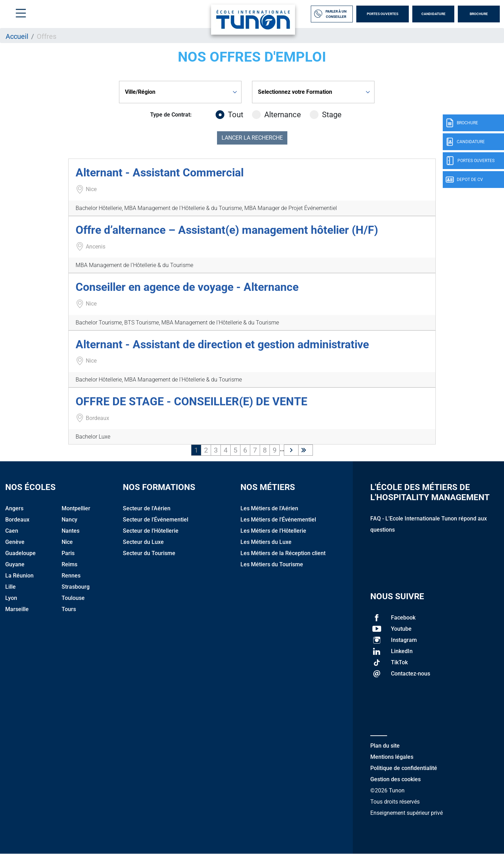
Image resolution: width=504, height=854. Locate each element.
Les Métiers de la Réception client (283, 553)
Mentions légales (392, 757)
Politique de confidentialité (404, 768)
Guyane (15, 564)
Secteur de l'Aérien (147, 508)
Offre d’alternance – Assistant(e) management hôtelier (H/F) (227, 230)
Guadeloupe (20, 553)
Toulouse (73, 598)
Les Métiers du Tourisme (272, 564)
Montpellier (76, 508)
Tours (69, 609)
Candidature (433, 14)
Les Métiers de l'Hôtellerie (273, 531)
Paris (68, 553)
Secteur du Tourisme (149, 553)
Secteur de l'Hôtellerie (151, 531)
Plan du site (385, 746)
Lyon (11, 598)
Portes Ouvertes (383, 14)
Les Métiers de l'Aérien (269, 508)
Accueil (17, 36)
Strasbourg (76, 587)
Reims (69, 564)
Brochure (479, 14)
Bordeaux (17, 520)
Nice (67, 542)
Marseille (17, 609)
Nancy (69, 520)
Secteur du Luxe (143, 542)
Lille (10, 587)
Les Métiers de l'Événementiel (278, 520)
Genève (15, 542)
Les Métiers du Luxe (266, 542)
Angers (14, 508)
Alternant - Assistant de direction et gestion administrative (222, 344)
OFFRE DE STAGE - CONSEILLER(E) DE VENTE (191, 401)
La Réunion (19, 576)
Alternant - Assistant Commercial (160, 173)
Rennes (71, 576)
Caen (12, 531)
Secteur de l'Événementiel (156, 520)
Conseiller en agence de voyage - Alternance (187, 287)
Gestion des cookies (395, 779)
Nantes (71, 531)
